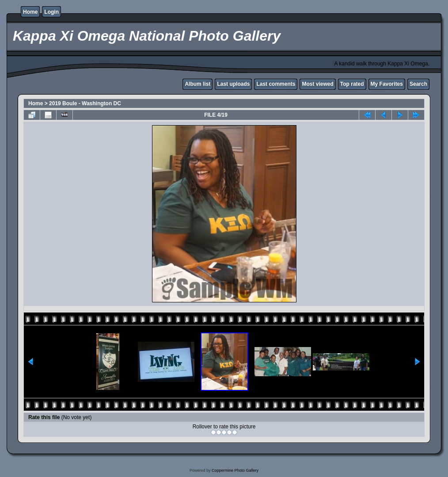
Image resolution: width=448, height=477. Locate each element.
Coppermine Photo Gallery (235, 470)
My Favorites (387, 84)
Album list (197, 84)
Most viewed (317, 84)
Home (30, 12)
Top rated (352, 84)
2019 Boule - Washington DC (85, 103)
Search (418, 84)
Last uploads (233, 84)
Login (51, 12)
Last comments (276, 84)
